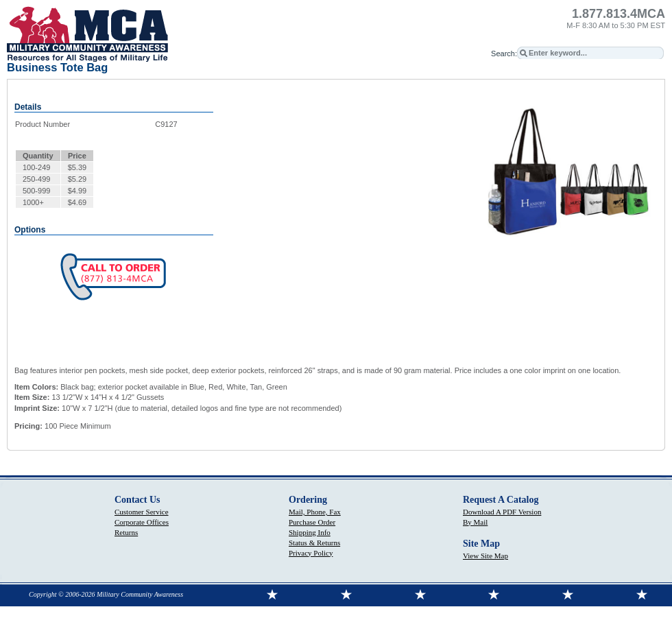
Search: (504, 54)
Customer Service (142, 512)
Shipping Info (310, 532)
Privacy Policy (311, 553)
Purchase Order (312, 522)
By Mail (475, 522)
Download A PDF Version (502, 512)
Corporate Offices (142, 522)
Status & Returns (314, 543)
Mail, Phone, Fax (315, 512)
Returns (126, 532)
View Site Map (485, 556)
